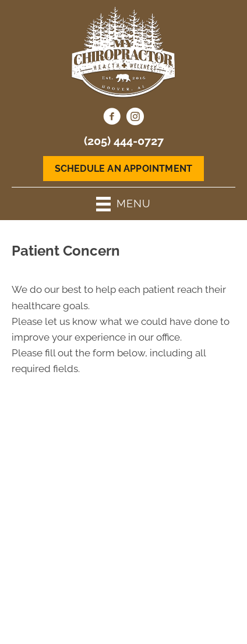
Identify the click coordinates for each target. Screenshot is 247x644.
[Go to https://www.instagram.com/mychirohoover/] (135, 118)
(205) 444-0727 (124, 141)
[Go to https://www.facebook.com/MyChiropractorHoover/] (112, 118)
